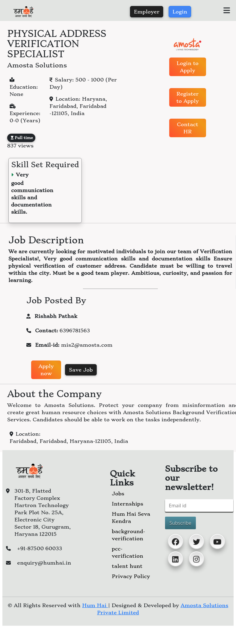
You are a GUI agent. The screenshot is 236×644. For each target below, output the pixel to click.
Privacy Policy (131, 576)
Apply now (46, 370)
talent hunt (127, 566)
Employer (147, 12)
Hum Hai (95, 605)
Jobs (118, 494)
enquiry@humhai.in (44, 563)
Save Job (81, 370)
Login (180, 12)
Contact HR (188, 128)
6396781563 (75, 331)
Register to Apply (188, 97)
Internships (127, 504)
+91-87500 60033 (40, 548)
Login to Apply (188, 67)
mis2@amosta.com (87, 345)
